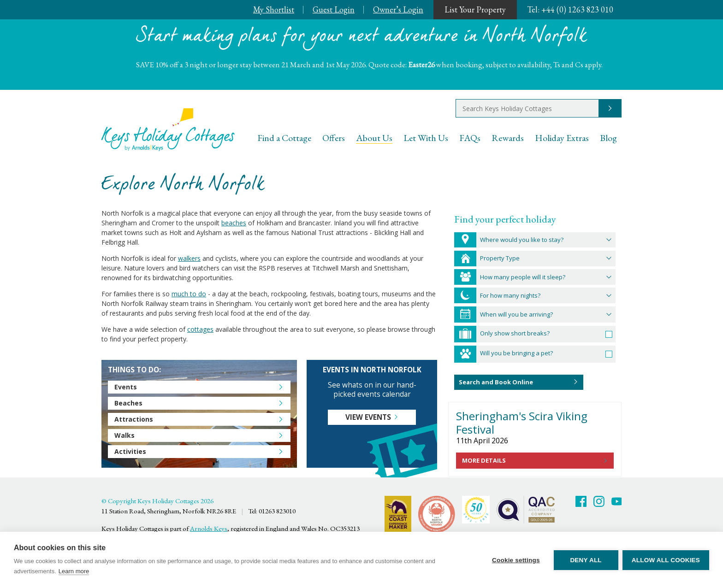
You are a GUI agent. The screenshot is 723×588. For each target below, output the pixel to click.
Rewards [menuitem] (508, 138)
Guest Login (334, 9)
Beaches (128, 403)
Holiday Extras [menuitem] (562, 138)
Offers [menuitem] (334, 138)
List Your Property (475, 9)
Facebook (581, 501)
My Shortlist (274, 9)
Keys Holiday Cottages (168, 130)
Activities (130, 451)
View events (368, 417)
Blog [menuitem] (608, 138)
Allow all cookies (666, 560)
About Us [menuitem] (374, 138)
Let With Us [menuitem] (426, 138)
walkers (189, 258)
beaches (234, 223)
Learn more (74, 571)
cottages (200, 329)
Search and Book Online (496, 382)
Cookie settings (516, 560)
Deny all (586, 560)
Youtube (617, 501)
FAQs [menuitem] (470, 138)
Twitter (599, 501)
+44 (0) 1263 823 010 (570, 9)
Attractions (134, 419)
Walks (124, 435)
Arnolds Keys (209, 528)
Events (126, 387)
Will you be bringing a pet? (516, 353)
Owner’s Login (398, 9)
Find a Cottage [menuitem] (284, 138)
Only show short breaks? (515, 333)
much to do (189, 294)
